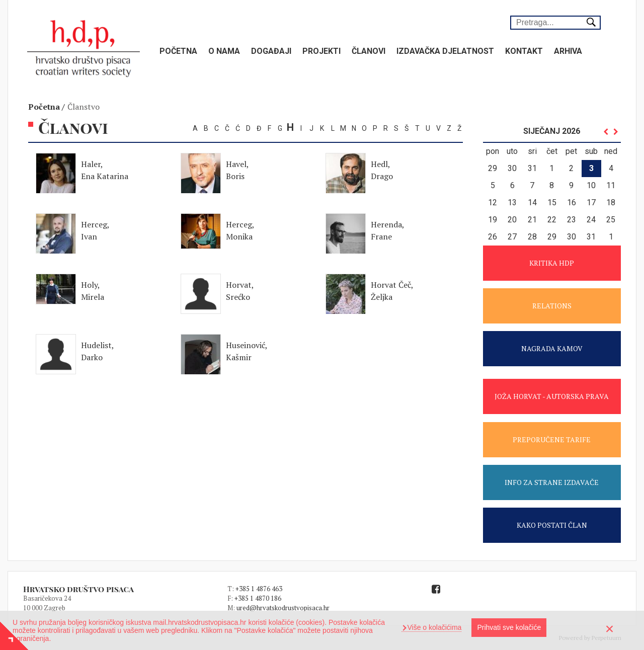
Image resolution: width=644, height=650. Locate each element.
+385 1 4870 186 (258, 598)
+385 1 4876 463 (259, 589)
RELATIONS (552, 306)
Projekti (321, 51)
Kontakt (524, 51)
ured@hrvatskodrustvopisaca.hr (283, 608)
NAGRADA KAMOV (552, 348)
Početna (178, 51)
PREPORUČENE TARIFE (552, 439)
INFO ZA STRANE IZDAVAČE (552, 482)
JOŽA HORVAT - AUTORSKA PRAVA (552, 396)
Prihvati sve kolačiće (509, 627)
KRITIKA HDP (552, 263)
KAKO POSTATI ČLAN (552, 525)
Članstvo (84, 107)
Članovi (369, 51)
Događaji (271, 51)
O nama (224, 51)
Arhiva (568, 51)
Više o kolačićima (434, 627)
